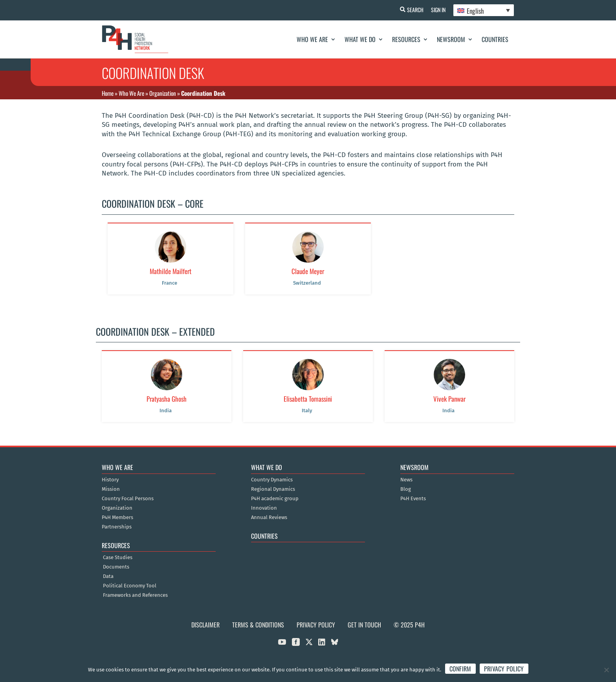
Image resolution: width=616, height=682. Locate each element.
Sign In (438, 10)
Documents (116, 567)
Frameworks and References (135, 595)
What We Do (360, 39)
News (406, 480)
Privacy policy (504, 669)
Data (108, 576)
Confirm (460, 669)
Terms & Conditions (258, 625)
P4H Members (117, 517)
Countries (495, 39)
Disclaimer (205, 625)
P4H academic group (275, 499)
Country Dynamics (272, 480)
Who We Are (312, 39)
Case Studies (118, 558)
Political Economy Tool (130, 586)
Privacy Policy (316, 625)
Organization (163, 93)
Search (414, 10)
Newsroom (451, 39)
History (110, 480)
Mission (111, 489)
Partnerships (117, 527)
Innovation (264, 508)
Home (108, 93)
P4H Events (413, 499)
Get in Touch (364, 625)
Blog (406, 489)
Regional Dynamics (273, 489)
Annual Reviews (269, 517)
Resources (406, 39)
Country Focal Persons (128, 499)
